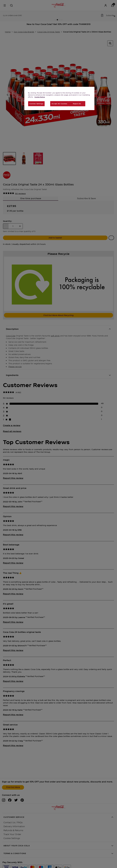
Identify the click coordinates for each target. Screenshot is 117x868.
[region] (59, 98)
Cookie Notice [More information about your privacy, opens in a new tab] (40, 97)
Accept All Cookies (59, 104)
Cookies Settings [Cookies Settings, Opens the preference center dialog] (36, 104)
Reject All (77, 104)
